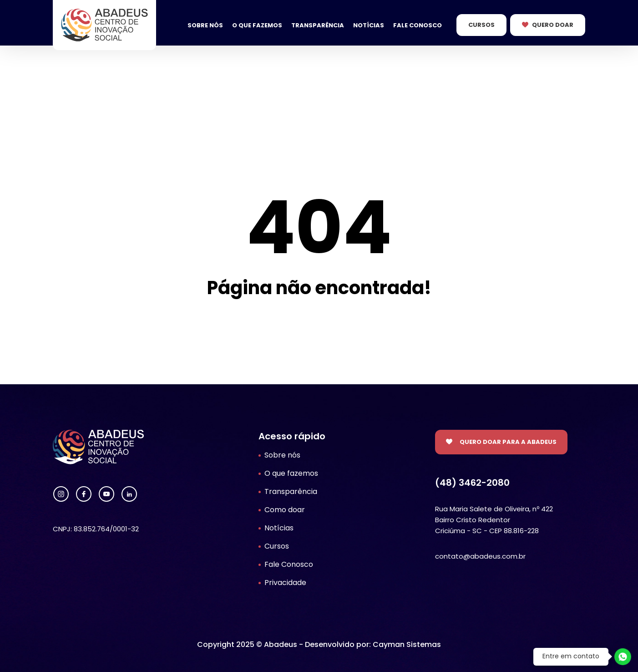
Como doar (285, 510)
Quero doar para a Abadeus (508, 442)
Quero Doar (553, 25)
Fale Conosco (418, 25)
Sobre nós (205, 25)
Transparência (318, 25)
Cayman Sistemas (407, 644)
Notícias (369, 25)
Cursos (481, 25)
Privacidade (285, 583)
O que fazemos (257, 25)
